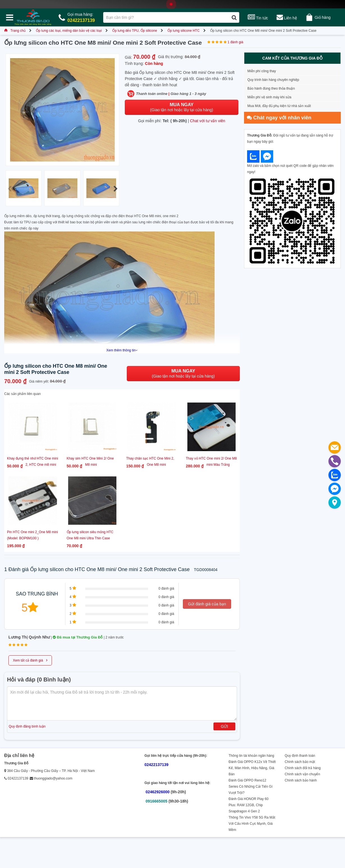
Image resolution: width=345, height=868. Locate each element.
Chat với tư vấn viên (208, 121)
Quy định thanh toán (300, 756)
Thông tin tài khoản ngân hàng (251, 756)
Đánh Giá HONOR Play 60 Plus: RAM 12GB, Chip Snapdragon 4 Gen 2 (249, 805)
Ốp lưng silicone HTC (183, 31)
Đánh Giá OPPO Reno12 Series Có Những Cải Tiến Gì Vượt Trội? (251, 787)
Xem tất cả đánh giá (30, 660)
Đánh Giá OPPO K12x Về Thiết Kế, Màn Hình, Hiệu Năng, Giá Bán (252, 768)
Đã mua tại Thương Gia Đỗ (78, 637)
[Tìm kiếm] (234, 17)
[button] (115, 189)
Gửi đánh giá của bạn (207, 604)
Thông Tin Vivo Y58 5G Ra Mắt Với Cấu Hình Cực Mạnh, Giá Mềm (252, 824)
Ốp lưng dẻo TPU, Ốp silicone (135, 31)
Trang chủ (15, 31)
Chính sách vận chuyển (302, 774)
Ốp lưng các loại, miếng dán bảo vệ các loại (69, 31)
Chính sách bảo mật (300, 762)
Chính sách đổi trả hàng (303, 768)
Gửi (224, 726)
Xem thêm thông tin (122, 350)
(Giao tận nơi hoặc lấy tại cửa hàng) (181, 107)
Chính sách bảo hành (301, 780)
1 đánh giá (235, 42)
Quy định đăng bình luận (27, 726)
